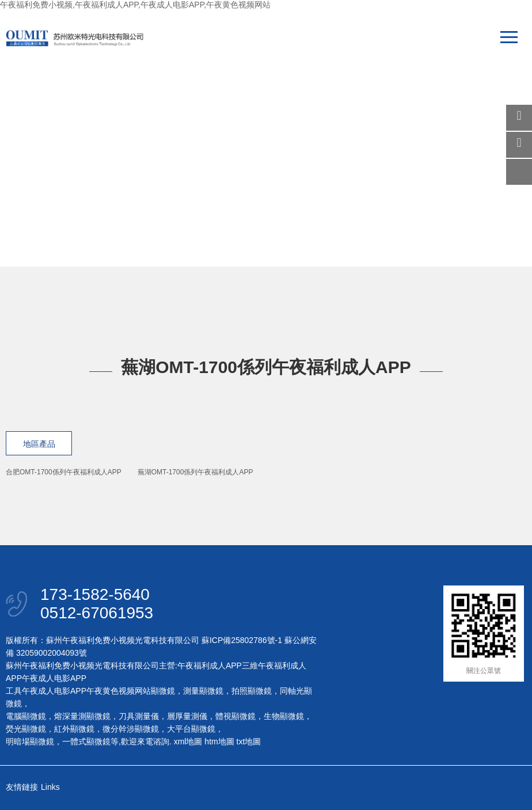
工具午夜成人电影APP (46, 691)
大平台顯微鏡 (191, 729)
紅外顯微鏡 (74, 729)
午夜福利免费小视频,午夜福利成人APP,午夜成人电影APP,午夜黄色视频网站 (135, 5)
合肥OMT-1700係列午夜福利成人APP (64, 472)
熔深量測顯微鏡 (82, 716)
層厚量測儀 (187, 716)
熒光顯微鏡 (26, 729)
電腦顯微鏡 (26, 716)
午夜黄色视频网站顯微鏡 (131, 691)
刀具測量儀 (139, 716)
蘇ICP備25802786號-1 (242, 640)
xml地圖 (188, 741)
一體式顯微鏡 (86, 741)
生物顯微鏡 (284, 716)
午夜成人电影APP (54, 678)
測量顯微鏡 (203, 691)
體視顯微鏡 (235, 716)
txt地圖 (249, 741)
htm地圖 (219, 741)
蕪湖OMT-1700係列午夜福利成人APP (195, 472)
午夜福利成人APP (210, 666)
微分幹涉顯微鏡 (131, 729)
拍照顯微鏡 (252, 691)
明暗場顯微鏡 (30, 741)
